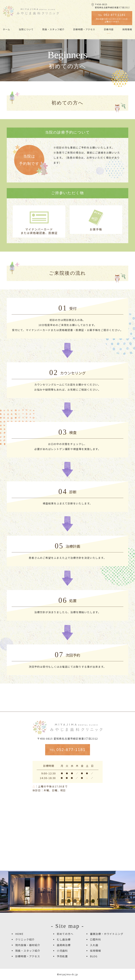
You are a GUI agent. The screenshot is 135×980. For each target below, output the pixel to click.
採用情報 (96, 951)
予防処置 (62, 956)
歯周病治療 (64, 945)
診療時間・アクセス (28, 956)
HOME (19, 934)
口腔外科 (96, 939)
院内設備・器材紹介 (28, 945)
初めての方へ (65, 934)
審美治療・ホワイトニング (107, 934)
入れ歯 (94, 945)
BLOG (94, 956)
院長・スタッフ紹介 (28, 951)
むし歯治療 (64, 939)
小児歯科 (62, 951)
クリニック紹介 (25, 939)
